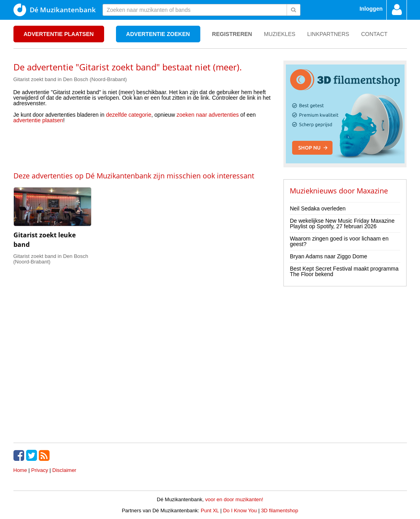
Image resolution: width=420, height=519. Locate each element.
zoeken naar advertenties (208, 115)
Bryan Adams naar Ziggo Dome (328, 256)
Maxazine (372, 191)
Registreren (232, 34)
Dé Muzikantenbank (55, 10)
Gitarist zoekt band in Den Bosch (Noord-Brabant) (70, 79)
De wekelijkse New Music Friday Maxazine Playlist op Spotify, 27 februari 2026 (342, 224)
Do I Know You (240, 510)
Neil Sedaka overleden (318, 208)
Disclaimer (64, 470)
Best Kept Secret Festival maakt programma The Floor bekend (344, 271)
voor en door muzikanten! (234, 499)
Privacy (40, 470)
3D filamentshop (279, 510)
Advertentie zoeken (158, 34)
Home (20, 470)
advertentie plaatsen (38, 120)
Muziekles (280, 34)
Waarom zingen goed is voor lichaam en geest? (339, 241)
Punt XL (210, 510)
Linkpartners (328, 34)
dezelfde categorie (129, 115)
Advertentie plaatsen (59, 34)
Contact (374, 34)
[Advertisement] (143, 147)
